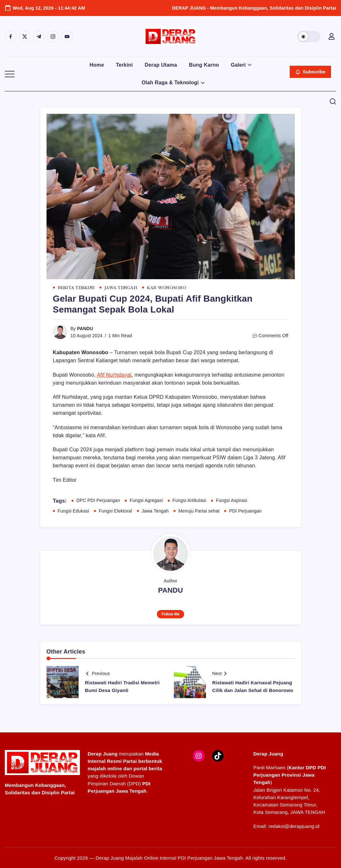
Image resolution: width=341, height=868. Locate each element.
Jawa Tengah (155, 511)
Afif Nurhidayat (114, 375)
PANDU (85, 329)
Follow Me (171, 614)
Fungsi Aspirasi (232, 500)
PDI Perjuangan (245, 511)
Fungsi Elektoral (115, 511)
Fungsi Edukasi (74, 511)
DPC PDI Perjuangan (98, 500)
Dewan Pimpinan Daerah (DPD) (119, 783)
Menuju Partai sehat (199, 511)
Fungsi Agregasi (146, 500)
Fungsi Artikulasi (189, 500)
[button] (309, 37)
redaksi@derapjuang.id (294, 826)
